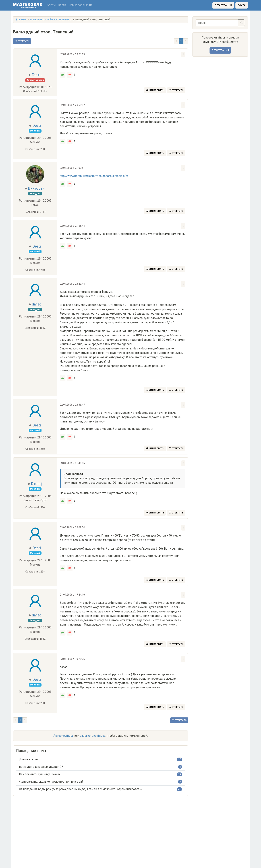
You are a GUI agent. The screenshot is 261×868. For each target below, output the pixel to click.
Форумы (21, 20)
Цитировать (155, 90)
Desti (37, 126)
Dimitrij (37, 484)
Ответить (22, 41)
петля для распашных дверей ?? (41, 767)
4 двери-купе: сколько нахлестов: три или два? (51, 782)
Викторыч (37, 188)
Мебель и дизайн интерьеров (50, 20)
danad (37, 304)
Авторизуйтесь (64, 736)
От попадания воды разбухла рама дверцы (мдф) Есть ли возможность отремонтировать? (81, 789)
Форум (51, 5)
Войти (242, 5)
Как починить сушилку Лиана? (40, 774)
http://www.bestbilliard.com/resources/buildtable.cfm (94, 176)
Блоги (62, 5)
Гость (37, 75)
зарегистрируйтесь (93, 736)
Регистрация (223, 5)
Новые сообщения (81, 5)
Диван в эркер (29, 759)
